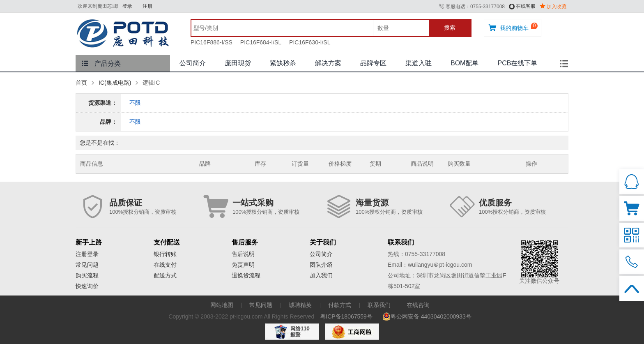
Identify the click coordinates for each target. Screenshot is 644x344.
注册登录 (87, 254)
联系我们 (379, 305)
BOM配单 (465, 63)
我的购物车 (508, 28)
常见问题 (87, 265)
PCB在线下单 (517, 63)
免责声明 (243, 265)
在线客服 (522, 6)
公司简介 (193, 63)
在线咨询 (418, 305)
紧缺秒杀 (283, 63)
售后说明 (243, 254)
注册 (147, 6)
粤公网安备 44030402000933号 (427, 316)
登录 (127, 6)
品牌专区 (373, 63)
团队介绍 (321, 265)
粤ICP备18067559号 (346, 316)
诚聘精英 (300, 305)
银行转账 (165, 254)
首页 (81, 83)
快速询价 (87, 286)
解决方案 (328, 63)
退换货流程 (246, 275)
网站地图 (222, 305)
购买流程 (87, 275)
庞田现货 (238, 63)
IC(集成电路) (115, 83)
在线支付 (165, 265)
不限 (135, 103)
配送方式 (165, 275)
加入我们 (321, 275)
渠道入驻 (419, 63)
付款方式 (340, 305)
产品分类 (101, 63)
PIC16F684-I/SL (261, 42)
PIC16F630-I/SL (310, 42)
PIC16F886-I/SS (212, 42)
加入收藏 (553, 7)
